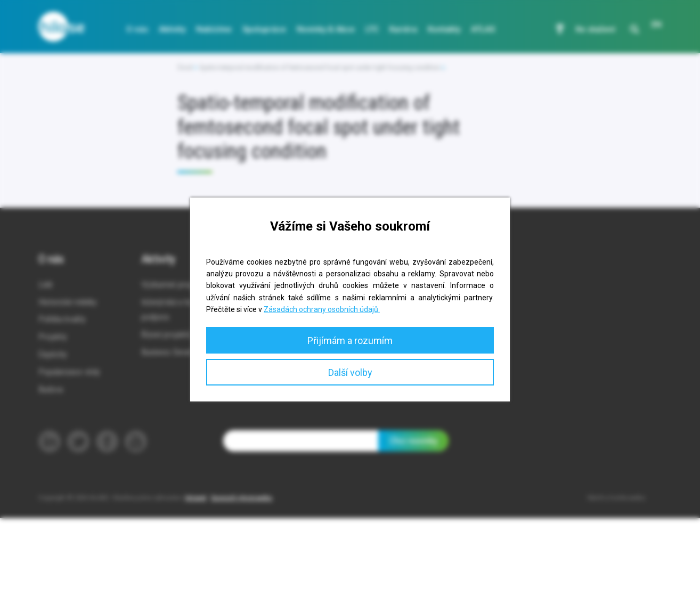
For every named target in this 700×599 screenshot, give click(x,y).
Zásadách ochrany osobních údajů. (322, 309)
